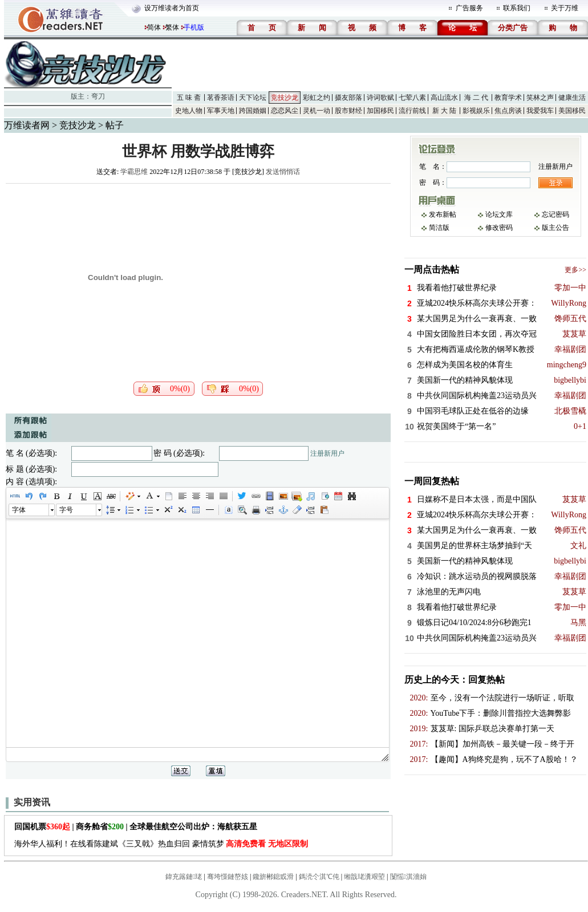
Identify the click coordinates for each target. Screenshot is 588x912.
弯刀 (98, 96)
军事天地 (221, 111)
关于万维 (565, 8)
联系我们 (517, 8)
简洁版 (439, 228)
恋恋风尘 (285, 111)
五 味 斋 (189, 98)
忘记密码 (555, 214)
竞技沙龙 (285, 98)
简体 (154, 27)
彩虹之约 (317, 98)
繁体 (172, 27)
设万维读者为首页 (172, 8)
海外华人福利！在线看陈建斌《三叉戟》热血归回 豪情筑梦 (161, 844)
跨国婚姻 (253, 111)
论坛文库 (499, 214)
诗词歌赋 (380, 98)
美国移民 (572, 111)
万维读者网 (27, 125)
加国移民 (380, 111)
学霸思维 (134, 172)
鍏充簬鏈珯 (184, 877)
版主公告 (555, 228)
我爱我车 (540, 111)
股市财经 (348, 111)
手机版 (194, 27)
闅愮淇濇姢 (408, 877)
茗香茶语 (221, 98)
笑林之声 (540, 98)
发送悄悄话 (283, 172)
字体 (19, 510)
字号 (66, 510)
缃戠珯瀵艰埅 (364, 877)
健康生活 (572, 98)
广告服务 (469, 8)
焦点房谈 (508, 111)
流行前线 (412, 111)
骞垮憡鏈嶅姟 (228, 877)
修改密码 (499, 228)
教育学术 (508, 98)
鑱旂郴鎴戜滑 (273, 877)
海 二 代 (476, 98)
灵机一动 (317, 111)
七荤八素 (412, 98)
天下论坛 (253, 98)
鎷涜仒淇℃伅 (319, 877)
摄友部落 (348, 98)
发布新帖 (443, 214)
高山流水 (444, 98)
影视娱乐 (476, 111)
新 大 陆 (444, 111)
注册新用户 (327, 453)
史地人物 (189, 111)
